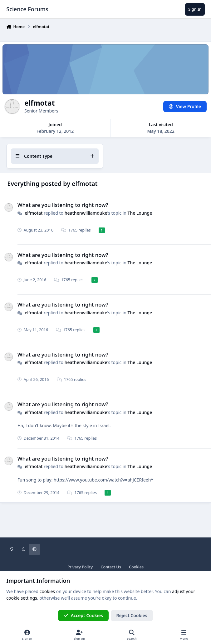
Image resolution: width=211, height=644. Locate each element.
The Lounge (140, 213)
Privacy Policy (80, 567)
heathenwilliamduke (86, 213)
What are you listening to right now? (63, 205)
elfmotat (34, 213)
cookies (47, 591)
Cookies (136, 567)
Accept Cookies (83, 615)
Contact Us (111, 567)
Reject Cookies (132, 615)
